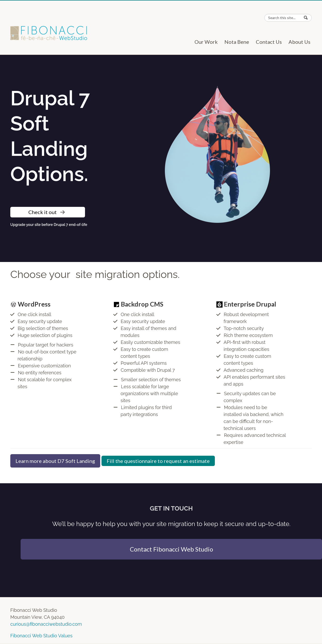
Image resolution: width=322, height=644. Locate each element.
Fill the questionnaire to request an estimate (158, 461)
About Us (301, 42)
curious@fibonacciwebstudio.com (46, 624)
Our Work (208, 42)
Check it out (47, 212)
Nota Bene (239, 42)
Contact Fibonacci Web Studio (171, 549)
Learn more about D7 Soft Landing (55, 461)
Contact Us (271, 42)
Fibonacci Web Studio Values (41, 636)
